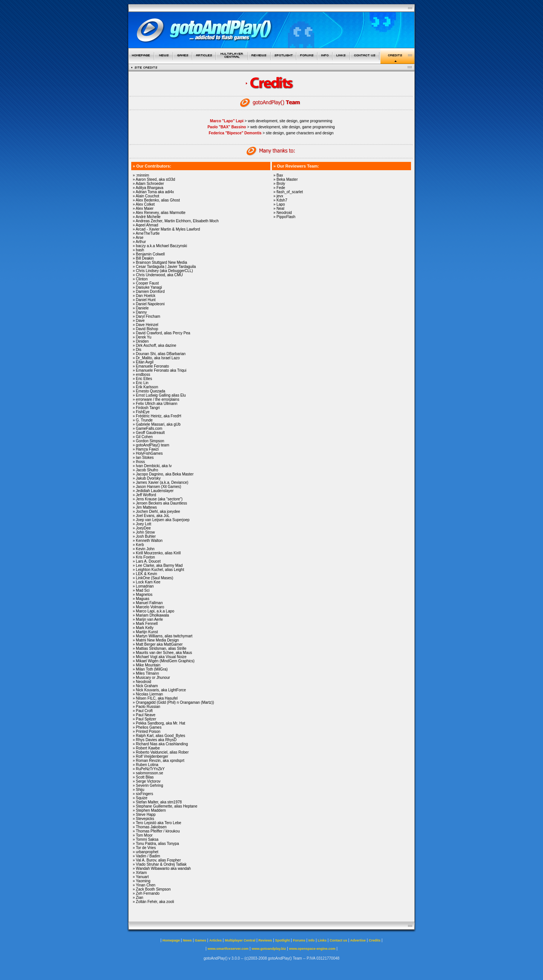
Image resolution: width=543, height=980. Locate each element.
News (187, 940)
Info (312, 940)
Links (322, 940)
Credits (375, 940)
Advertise (358, 940)
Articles (216, 940)
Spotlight (283, 940)
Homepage (171, 940)
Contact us (338, 940)
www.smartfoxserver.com (228, 949)
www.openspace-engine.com (312, 949)
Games (201, 940)
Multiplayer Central (240, 940)
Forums (299, 940)
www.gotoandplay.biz (269, 949)
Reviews (265, 940)
